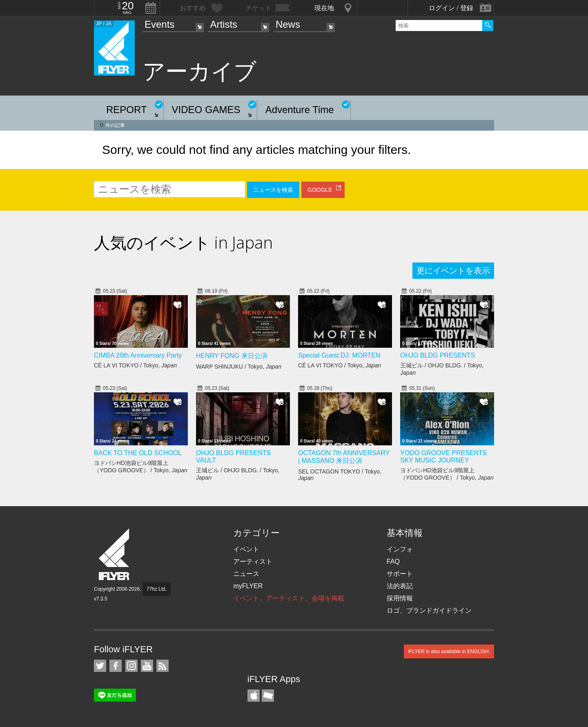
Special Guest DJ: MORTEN (339, 355)
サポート (400, 574)
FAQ (393, 561)
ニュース (246, 574)
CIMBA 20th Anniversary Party (138, 355)
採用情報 (400, 598)
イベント (246, 549)
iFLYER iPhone (254, 696)
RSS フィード (163, 666)
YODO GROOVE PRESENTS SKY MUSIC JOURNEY (443, 457)
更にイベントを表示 (453, 271)
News (288, 24)
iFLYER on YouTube (147, 666)
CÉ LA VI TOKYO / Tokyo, (135, 365)
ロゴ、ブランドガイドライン (429, 610)
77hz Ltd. (157, 589)
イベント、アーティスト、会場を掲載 (289, 598)
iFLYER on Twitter (100, 666)
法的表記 (400, 586)
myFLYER (248, 586)
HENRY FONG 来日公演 (232, 356)
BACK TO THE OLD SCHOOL (138, 453)
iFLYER (115, 555)
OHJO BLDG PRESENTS (438, 355)
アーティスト (253, 561)
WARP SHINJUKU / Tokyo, (239, 367)
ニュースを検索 (273, 190)
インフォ (400, 549)
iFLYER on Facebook (116, 666)
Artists (224, 24)
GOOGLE (320, 190)
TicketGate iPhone (268, 696)
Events (159, 24)
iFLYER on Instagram (131, 666)
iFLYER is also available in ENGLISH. (449, 651)
